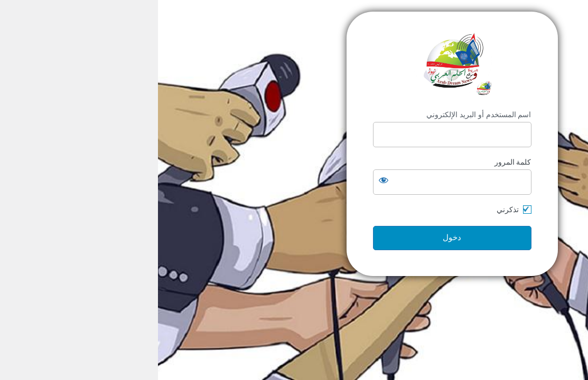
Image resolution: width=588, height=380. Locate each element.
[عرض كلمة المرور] (226, 180)
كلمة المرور (355, 162)
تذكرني (350, 210)
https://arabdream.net (294, 61)
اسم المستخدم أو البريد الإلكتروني (321, 115)
